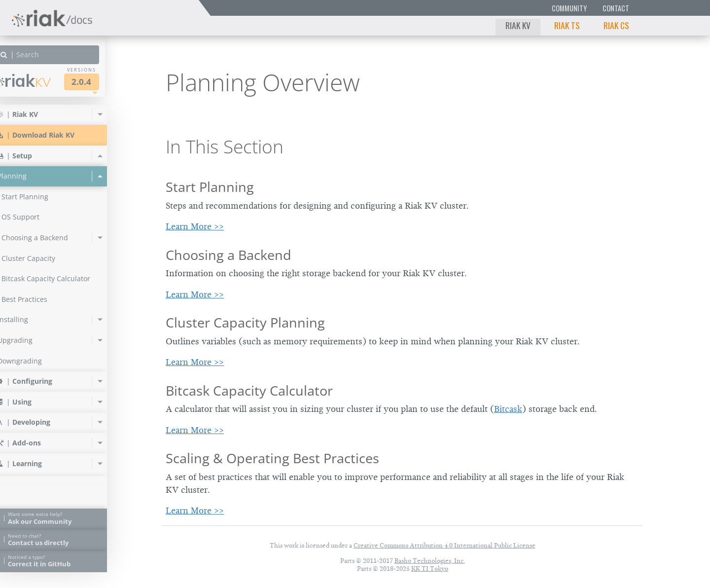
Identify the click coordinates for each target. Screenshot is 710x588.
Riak (42, 81)
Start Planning (210, 187)
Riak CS (616, 25)
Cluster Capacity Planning (245, 322)
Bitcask (508, 409)
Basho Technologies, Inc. (430, 561)
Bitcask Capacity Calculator (249, 390)
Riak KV (518, 25)
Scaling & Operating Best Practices (272, 458)
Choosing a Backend (229, 255)
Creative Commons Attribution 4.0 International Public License (444, 545)
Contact (616, 8)
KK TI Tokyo (430, 569)
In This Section (225, 147)
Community (569, 8)
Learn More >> (195, 226)
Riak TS (567, 25)
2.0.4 (101, 82)
